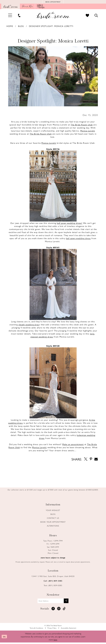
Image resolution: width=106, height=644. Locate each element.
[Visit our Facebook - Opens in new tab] (53, 610)
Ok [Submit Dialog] (5, 638)
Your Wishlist (53, 511)
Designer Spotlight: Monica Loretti (51, 27)
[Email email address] (53, 602)
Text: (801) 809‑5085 (53, 586)
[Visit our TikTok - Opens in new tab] (64, 610)
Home (10, 27)
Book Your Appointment (53, 523)
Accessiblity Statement (69, 629)
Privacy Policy (52, 629)
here (55, 641)
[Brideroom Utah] (53, 16)
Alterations (53, 526)
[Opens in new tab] (27, 7)
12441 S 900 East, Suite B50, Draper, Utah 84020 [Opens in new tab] (53, 577)
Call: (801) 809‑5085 (53, 581)
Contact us (53, 519)
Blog (21, 27)
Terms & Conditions (36, 629)
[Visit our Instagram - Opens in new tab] (59, 610)
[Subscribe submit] (69, 602)
